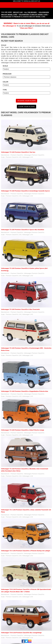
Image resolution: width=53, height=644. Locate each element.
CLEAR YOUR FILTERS (26, 107)
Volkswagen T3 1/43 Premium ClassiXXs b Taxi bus (18, 152)
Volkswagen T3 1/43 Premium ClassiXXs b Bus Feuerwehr (20, 309)
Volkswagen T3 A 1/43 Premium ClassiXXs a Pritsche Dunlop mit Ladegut (26, 551)
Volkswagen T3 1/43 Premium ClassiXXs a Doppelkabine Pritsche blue (25, 391)
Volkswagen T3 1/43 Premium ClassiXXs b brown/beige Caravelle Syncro (25, 191)
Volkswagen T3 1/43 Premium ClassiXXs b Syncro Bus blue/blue (23, 230)
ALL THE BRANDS (31, 12)
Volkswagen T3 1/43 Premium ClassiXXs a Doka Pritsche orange (23, 430)
